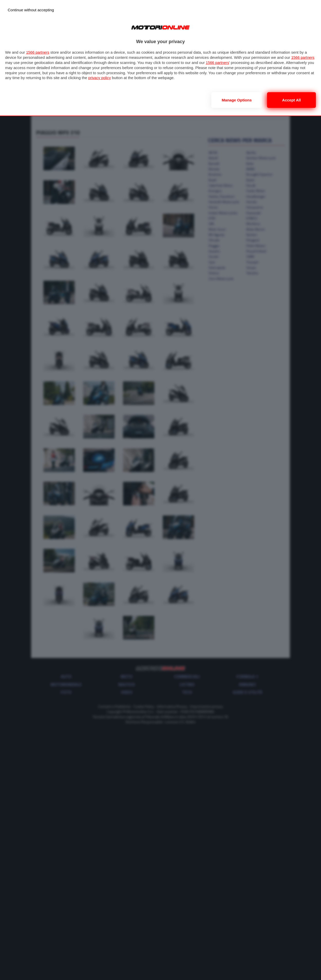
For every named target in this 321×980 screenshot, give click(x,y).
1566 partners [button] (38, 52)
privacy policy (127, 77)
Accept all (292, 100)
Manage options (237, 100)
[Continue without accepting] (31, 10)
